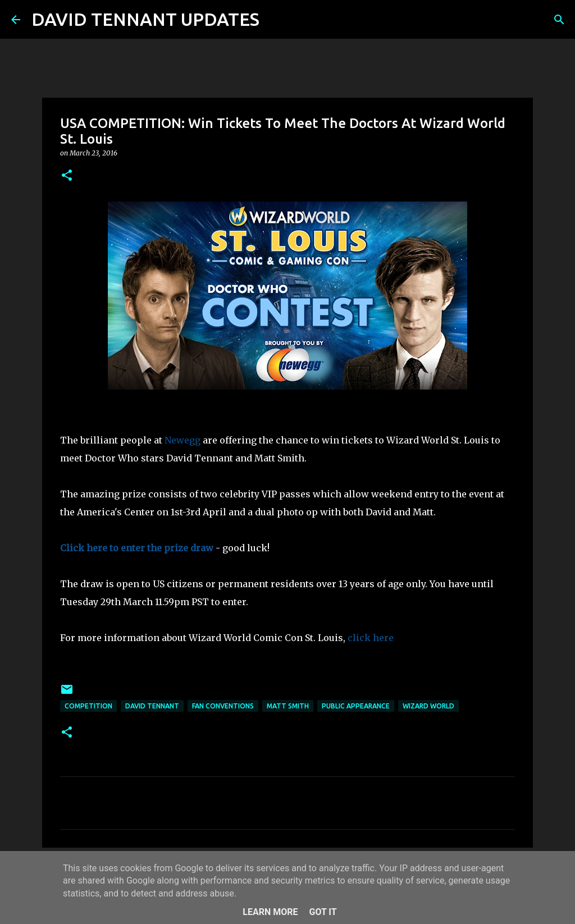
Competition (88, 706)
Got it (323, 912)
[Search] (275, 20)
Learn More (270, 912)
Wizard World (428, 706)
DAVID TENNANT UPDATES (145, 19)
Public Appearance (356, 706)
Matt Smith (288, 706)
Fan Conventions (223, 706)
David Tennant (152, 706)
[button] (67, 176)
